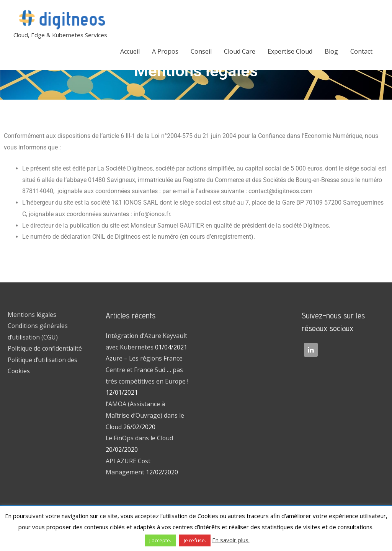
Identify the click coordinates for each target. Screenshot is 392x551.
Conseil (201, 51)
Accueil (130, 51)
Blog (331, 51)
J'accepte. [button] (160, 540)
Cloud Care (240, 51)
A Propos (165, 51)
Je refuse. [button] (195, 540)
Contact (361, 51)
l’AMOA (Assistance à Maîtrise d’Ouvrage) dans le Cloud (145, 415)
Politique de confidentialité (46, 349)
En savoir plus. (231, 540)
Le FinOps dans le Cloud (140, 438)
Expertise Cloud (290, 51)
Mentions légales (32, 315)
